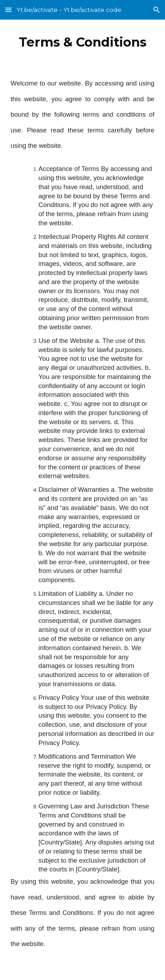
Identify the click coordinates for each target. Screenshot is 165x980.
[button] (8, 10)
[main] (82, 42)
